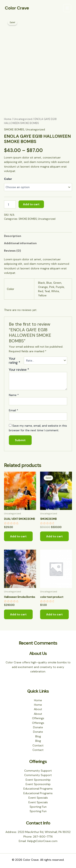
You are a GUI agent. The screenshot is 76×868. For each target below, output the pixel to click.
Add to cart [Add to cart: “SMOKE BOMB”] (54, 536)
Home (8, 119)
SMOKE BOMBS (14, 129)
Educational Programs (38, 789)
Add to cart (31, 204)
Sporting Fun (38, 807)
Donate (38, 727)
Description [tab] (13, 236)
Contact (38, 745)
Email (14, 410)
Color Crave (17, 8)
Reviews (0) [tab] (12, 251)
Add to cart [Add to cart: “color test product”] (54, 614)
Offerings (38, 718)
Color (8, 179)
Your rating (15, 361)
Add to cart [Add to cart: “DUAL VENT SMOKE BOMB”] (18, 536)
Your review (19, 370)
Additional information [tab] (20, 243)
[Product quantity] (10, 204)
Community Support (38, 771)
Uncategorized (23, 119)
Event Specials (38, 798)
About (38, 709)
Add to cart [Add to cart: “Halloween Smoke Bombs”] (18, 614)
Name (14, 395)
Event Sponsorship (38, 780)
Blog (38, 736)
